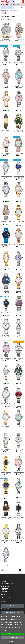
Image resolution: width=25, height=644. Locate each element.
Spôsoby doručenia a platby (8, 580)
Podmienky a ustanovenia (8, 583)
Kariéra (4, 595)
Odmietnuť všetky (12, 641)
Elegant (13, 20)
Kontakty (4, 593)
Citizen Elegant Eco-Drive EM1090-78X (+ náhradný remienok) (19, 405)
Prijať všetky (12, 634)
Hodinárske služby (6, 596)
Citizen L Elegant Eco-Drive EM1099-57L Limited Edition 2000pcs (6, 496)
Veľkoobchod (5, 588)
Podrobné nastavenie (12, 638)
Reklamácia (5, 591)
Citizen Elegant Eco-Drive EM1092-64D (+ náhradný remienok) (19, 223)
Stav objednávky (6, 586)
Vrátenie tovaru (6, 590)
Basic (8, 20)
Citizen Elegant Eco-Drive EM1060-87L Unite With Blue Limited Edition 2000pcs (19, 177)
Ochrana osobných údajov (8, 585)
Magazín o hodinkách (7, 598)
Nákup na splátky (6, 582)
